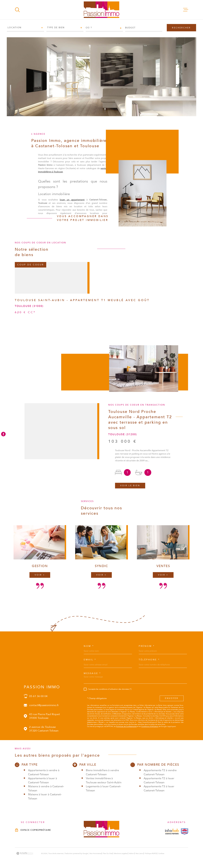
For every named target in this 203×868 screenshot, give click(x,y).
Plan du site (108, 853)
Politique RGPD (151, 853)
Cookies (161, 853)
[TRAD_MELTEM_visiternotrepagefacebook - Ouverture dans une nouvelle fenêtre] (3, 434)
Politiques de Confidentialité (126, 726)
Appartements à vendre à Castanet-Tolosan (44, 772)
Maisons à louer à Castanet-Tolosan (45, 797)
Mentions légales (121, 853)
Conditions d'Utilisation (150, 726)
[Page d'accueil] (101, 10)
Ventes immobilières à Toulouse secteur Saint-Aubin (104, 780)
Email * (90, 660)
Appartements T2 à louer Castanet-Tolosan (159, 780)
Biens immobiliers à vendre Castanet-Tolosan (102, 772)
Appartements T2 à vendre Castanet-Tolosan (160, 772)
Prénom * (147, 646)
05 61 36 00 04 (38, 696)
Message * (92, 673)
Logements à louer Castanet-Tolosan (103, 788)
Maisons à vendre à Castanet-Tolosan (46, 788)
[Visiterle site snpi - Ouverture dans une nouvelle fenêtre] (185, 831)
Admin (131, 853)
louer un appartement (72, 204)
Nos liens (139, 853)
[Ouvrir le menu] (186, 10)
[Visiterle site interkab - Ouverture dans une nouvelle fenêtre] (172, 831)
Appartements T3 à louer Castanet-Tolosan (159, 788)
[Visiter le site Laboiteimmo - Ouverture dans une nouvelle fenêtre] (25, 853)
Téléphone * (149, 660)
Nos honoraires (95, 853)
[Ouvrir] (17, 10)
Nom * (89, 646)
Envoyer (172, 698)
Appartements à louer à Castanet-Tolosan (43, 780)
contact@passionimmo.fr (44, 705)
